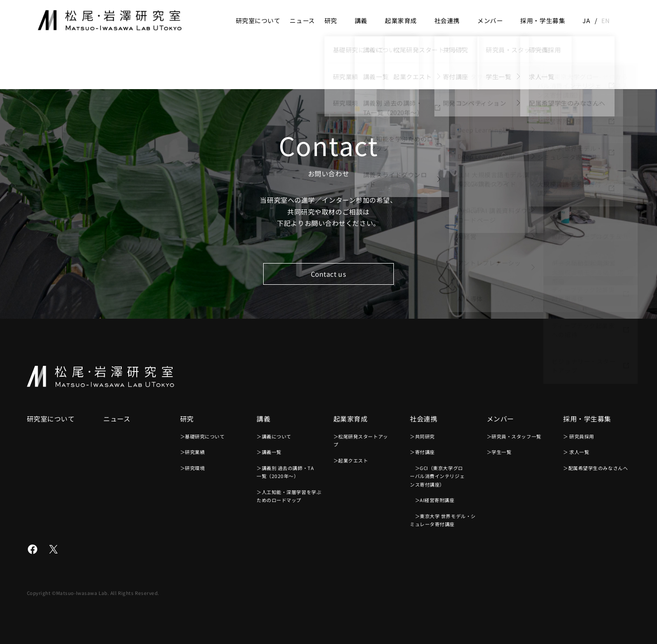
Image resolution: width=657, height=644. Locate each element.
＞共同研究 (422, 436)
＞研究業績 (193, 452)
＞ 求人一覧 (576, 452)
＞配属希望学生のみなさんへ (595, 468)
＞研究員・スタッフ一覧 (514, 436)
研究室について (258, 21)
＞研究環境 (193, 468)
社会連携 (447, 21)
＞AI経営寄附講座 (432, 500)
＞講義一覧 (269, 452)
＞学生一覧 (499, 452)
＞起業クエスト (351, 460)
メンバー (490, 21)
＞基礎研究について (203, 436)
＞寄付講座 (422, 452)
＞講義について (274, 436)
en (606, 21)
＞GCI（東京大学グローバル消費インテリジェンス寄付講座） (437, 476)
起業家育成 (401, 21)
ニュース (302, 21)
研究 (331, 21)
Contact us (329, 274)
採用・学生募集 (543, 21)
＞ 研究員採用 (579, 436)
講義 (361, 21)
